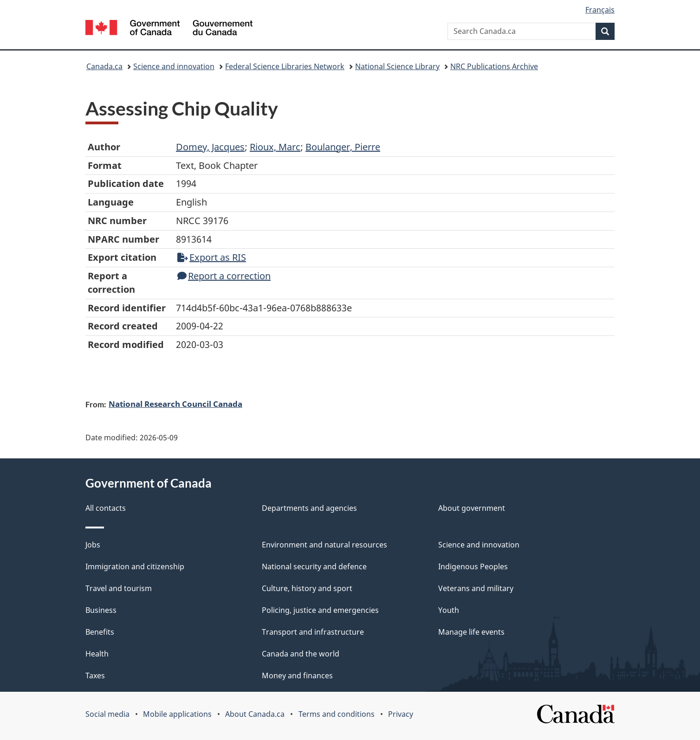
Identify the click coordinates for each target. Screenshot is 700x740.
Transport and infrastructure (313, 632)
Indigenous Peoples (473, 566)
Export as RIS (212, 257)
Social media (107, 714)
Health (97, 654)
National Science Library (397, 66)
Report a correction (224, 276)
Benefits (100, 632)
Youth (449, 610)
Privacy (401, 714)
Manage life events (471, 632)
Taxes (95, 676)
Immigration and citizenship (135, 566)
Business (101, 610)
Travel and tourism (119, 588)
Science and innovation (174, 66)
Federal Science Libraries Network (285, 66)
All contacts (106, 508)
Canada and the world (301, 654)
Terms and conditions (337, 714)
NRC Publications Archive (494, 66)
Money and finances (297, 676)
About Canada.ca (255, 714)
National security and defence (314, 566)
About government (472, 508)
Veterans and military (476, 588)
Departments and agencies (309, 508)
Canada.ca (104, 66)
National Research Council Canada (175, 404)
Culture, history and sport (307, 588)
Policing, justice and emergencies (320, 610)
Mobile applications (177, 714)
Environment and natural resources (324, 545)
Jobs (93, 545)
